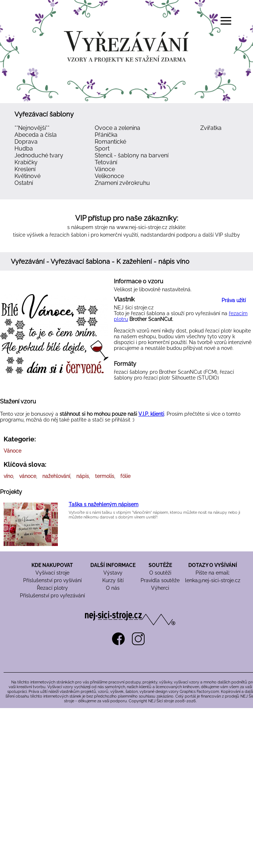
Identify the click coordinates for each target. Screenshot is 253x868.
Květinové (27, 176)
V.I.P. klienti (151, 414)
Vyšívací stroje (52, 573)
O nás (113, 588)
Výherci (160, 588)
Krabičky (26, 162)
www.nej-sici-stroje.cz (142, 227)
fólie (125, 476)
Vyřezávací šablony (44, 114)
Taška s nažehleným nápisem (104, 504)
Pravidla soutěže (160, 580)
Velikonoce (109, 176)
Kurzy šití (113, 580)
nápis (83, 476)
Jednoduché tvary (39, 155)
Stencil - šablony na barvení (132, 155)
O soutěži (160, 573)
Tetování (106, 162)
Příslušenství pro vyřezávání (52, 596)
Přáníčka (106, 135)
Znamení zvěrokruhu (122, 183)
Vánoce (105, 169)
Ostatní (24, 183)
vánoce (28, 476)
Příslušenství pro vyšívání (52, 580)
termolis (105, 476)
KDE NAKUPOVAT (52, 565)
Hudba (24, 149)
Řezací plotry (52, 588)
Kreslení (25, 169)
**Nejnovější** (32, 128)
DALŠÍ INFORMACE (113, 565)
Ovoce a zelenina (117, 128)
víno (8, 476)
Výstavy (113, 573)
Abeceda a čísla (36, 135)
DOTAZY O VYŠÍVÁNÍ (213, 565)
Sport (102, 149)
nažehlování (56, 476)
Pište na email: (213, 573)
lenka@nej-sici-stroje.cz (213, 580)
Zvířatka (211, 128)
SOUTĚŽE (160, 565)
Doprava (26, 142)
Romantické (110, 142)
